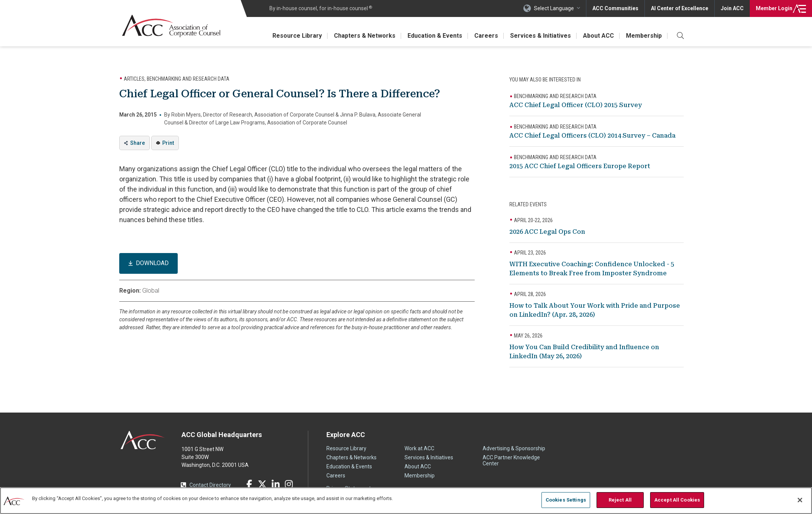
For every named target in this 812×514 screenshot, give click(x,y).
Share (138, 143)
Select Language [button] (554, 8)
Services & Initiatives (541, 36)
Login (774, 8)
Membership (644, 36)
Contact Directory (210, 485)
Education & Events (435, 36)
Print (168, 143)
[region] (406, 501)
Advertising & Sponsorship (514, 448)
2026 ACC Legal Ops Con (547, 232)
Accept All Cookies (677, 500)
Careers (486, 36)
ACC (143, 440)
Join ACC (732, 8)
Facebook (249, 484)
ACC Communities (615, 8)
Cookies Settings (566, 500)
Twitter (262, 484)
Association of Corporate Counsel (171, 26)
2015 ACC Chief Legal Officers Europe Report (580, 166)
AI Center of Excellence (680, 8)
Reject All (620, 500)
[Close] (800, 500)
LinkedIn (275, 484)
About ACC (598, 36)
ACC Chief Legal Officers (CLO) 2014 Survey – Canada (592, 136)
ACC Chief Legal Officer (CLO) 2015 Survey (576, 105)
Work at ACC (419, 448)
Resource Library (297, 36)
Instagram (289, 484)
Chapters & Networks (365, 36)
